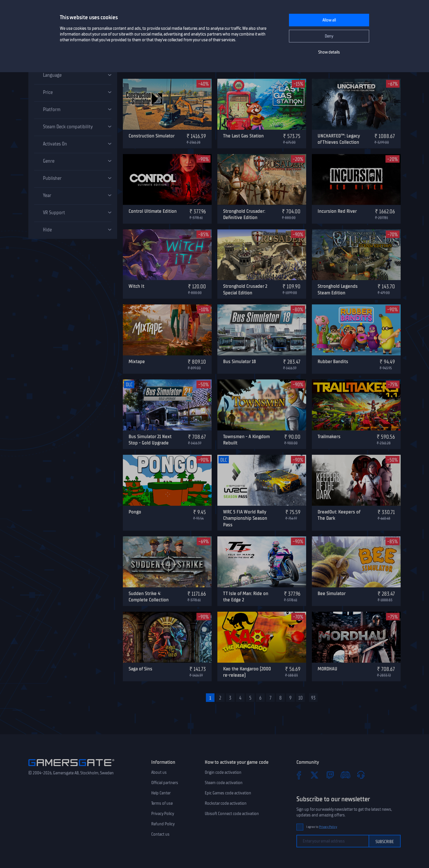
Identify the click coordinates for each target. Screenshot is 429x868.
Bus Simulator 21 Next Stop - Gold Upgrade (150, 440)
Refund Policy (163, 824)
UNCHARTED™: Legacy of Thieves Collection (339, 139)
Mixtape (137, 361)
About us (159, 772)
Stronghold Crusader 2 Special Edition (245, 289)
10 (301, 698)
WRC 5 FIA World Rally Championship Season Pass (245, 518)
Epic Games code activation (228, 793)
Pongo (135, 512)
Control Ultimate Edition (153, 211)
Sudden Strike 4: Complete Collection (149, 597)
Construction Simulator (152, 136)
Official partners (165, 783)
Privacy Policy (163, 814)
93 (313, 698)
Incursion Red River (337, 211)
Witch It (136, 286)
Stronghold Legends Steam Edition (338, 289)
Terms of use (162, 803)
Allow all (329, 20)
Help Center (161, 793)
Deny (329, 36)
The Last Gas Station (243, 136)
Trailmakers (329, 436)
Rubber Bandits (333, 361)
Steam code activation (224, 783)
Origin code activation (223, 772)
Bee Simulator (332, 593)
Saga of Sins (140, 669)
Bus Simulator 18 (240, 361)
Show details (329, 52)
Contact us (160, 834)
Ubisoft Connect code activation (232, 814)
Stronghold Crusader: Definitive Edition (244, 214)
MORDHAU (327, 669)
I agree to (322, 827)
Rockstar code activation (226, 803)
